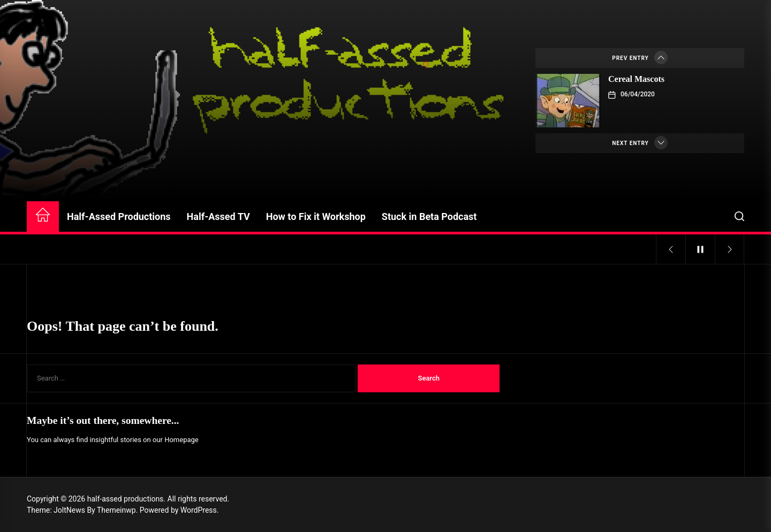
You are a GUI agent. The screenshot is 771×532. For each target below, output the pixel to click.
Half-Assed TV (218, 216)
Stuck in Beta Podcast (429, 216)
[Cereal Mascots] (568, 101)
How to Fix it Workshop (316, 216)
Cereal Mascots (636, 79)
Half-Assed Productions (119, 216)
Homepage (182, 440)
